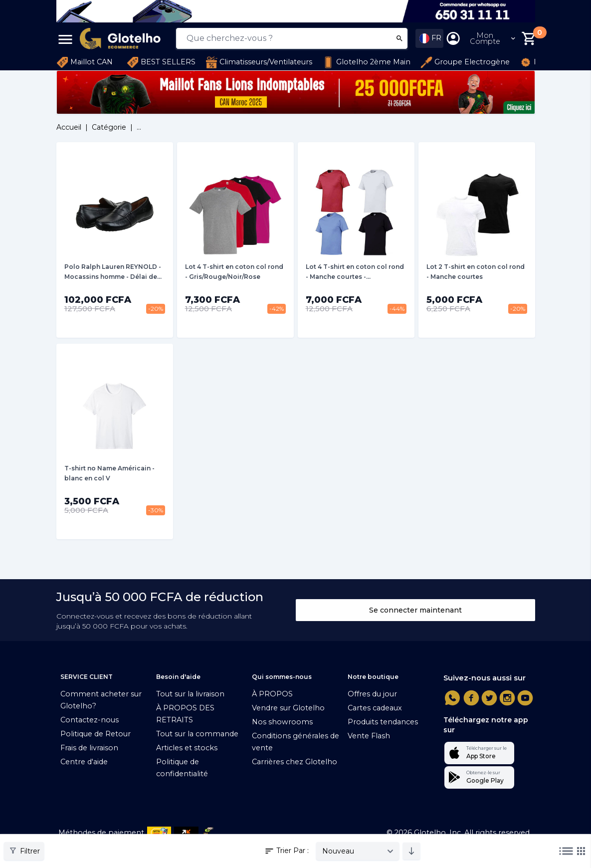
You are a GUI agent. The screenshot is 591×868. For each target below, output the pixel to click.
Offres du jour (372, 694)
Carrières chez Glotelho (295, 762)
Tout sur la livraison (190, 694)
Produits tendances (383, 722)
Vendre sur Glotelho (288, 708)
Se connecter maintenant (415, 610)
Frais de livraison (89, 748)
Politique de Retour (96, 734)
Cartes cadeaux (375, 708)
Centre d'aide (84, 762)
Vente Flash (369, 736)
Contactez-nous (90, 720)
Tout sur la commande (197, 734)
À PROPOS (272, 694)
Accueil (69, 127)
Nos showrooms (282, 722)
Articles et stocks (187, 748)
